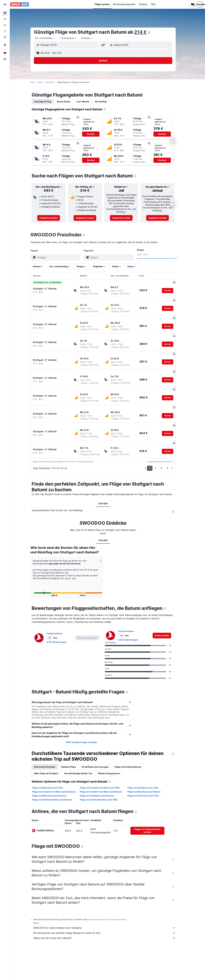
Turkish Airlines (59, 602)
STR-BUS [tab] (107, 472)
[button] (5, 4)
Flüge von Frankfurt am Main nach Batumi (105, 760)
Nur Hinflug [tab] (105, 102)
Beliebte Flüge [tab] (73, 735)
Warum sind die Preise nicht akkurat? (109, 907)
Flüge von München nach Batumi (148, 760)
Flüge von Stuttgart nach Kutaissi (101, 764)
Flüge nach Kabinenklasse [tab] (132, 735)
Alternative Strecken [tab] (49, 735)
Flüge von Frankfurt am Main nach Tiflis (104, 756)
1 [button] (154, 436)
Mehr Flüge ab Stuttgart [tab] (51, 742)
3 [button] (166, 436)
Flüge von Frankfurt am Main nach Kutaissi (58, 760)
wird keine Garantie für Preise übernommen (112, 888)
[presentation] (153, 32)
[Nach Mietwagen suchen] (5, 25)
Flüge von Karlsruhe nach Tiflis (148, 764)
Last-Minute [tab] (87, 102)
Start (37, 82)
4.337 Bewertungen (61, 610)
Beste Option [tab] (68, 102)
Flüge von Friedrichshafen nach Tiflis (103, 768)
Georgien (54, 82)
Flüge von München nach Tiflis (52, 756)
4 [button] (172, 436)
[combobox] (49, 38)
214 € (145, 32)
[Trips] (5, 45)
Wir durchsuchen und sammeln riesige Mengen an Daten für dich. (109, 901)
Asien (45, 82)
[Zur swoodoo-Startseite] (20, 4)
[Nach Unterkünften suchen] (5, 19)
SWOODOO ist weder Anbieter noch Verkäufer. (109, 896)
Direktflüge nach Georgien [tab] (100, 735)
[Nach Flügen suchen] (5, 13)
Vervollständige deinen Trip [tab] (83, 742)
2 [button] (160, 436)
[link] (53, 218)
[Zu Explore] (5, 37)
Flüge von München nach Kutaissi (54, 764)
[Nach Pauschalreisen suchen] (5, 31)
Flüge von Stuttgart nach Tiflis (147, 756)
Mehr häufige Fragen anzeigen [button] (86, 711)
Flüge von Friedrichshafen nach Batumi (57, 768)
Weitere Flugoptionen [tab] (113, 742)
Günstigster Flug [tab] (47, 102)
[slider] (181, 258)
